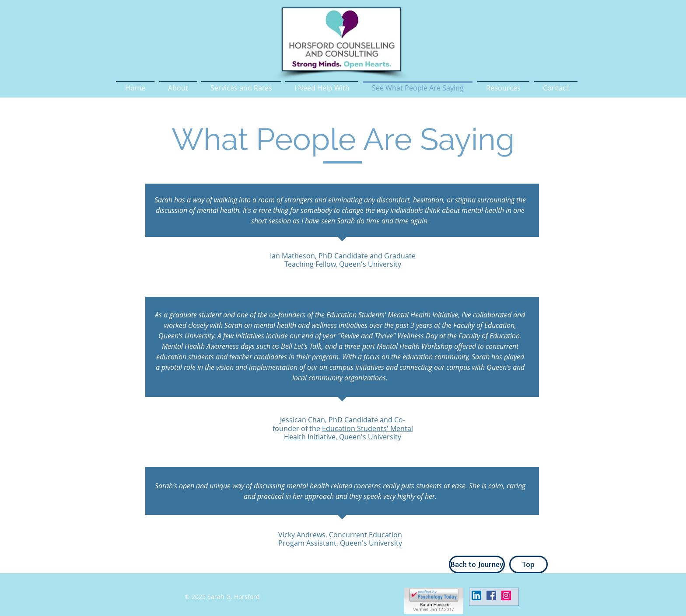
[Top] (528, 564)
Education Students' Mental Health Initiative (348, 433)
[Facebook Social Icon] (491, 595)
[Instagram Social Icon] (506, 595)
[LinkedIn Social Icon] (476, 595)
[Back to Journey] (477, 564)
